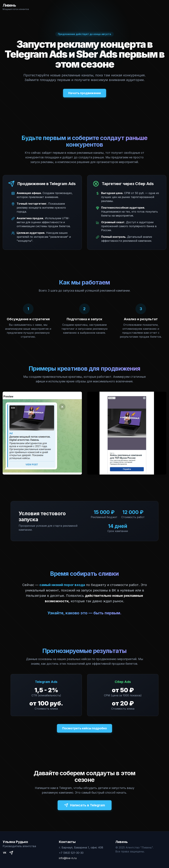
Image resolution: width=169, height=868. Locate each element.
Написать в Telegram (85, 805)
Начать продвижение (85, 93)
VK (5, 853)
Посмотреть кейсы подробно (84, 728)
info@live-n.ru (68, 858)
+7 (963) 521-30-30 (71, 853)
